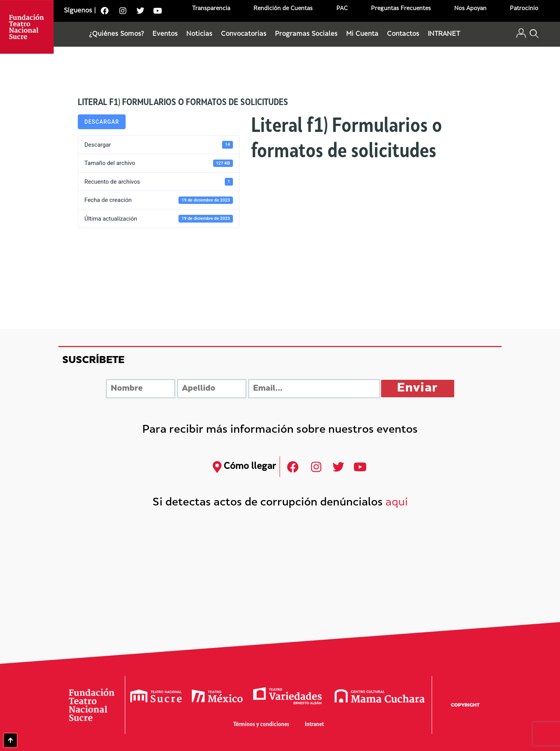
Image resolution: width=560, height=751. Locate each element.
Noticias (199, 34)
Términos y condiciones (261, 725)
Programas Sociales (306, 34)
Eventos (165, 34)
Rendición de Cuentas (283, 9)
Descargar (102, 122)
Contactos (403, 34)
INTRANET (444, 34)
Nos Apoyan (470, 9)
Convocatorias (244, 34)
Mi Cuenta (362, 34)
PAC (342, 9)
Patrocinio (524, 9)
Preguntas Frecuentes (401, 9)
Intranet (314, 725)
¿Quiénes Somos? (116, 34)
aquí (397, 503)
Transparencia (211, 9)
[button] (535, 34)
